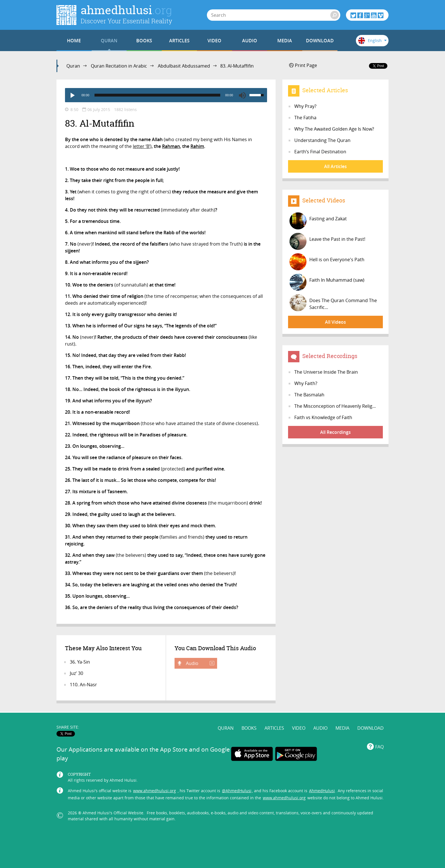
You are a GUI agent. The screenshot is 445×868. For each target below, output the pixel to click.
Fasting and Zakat (318, 221)
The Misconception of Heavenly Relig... (335, 406)
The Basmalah (309, 395)
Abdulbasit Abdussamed (184, 66)
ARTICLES (179, 41)
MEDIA (285, 41)
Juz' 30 (76, 673)
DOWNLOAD (320, 41)
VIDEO (214, 41)
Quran (73, 66)
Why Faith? (306, 383)
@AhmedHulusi (237, 791)
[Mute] (242, 95)
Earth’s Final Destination (320, 152)
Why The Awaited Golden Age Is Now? (334, 129)
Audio (200, 663)
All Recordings (335, 432)
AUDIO (250, 41)
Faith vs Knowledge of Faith (323, 417)
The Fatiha (305, 118)
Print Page (303, 65)
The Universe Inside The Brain (326, 372)
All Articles (335, 166)
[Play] (72, 95)
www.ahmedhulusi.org (155, 791)
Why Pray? (305, 106)
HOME (74, 41)
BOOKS (144, 41)
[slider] (157, 95)
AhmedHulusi (322, 791)
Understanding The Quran (322, 140)
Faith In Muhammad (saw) (327, 282)
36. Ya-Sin (80, 662)
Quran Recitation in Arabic (119, 66)
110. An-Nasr (83, 685)
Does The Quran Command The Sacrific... (333, 303)
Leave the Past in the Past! (327, 241)
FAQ (379, 747)
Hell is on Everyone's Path (327, 262)
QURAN (109, 41)
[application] (166, 95)
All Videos (335, 322)
